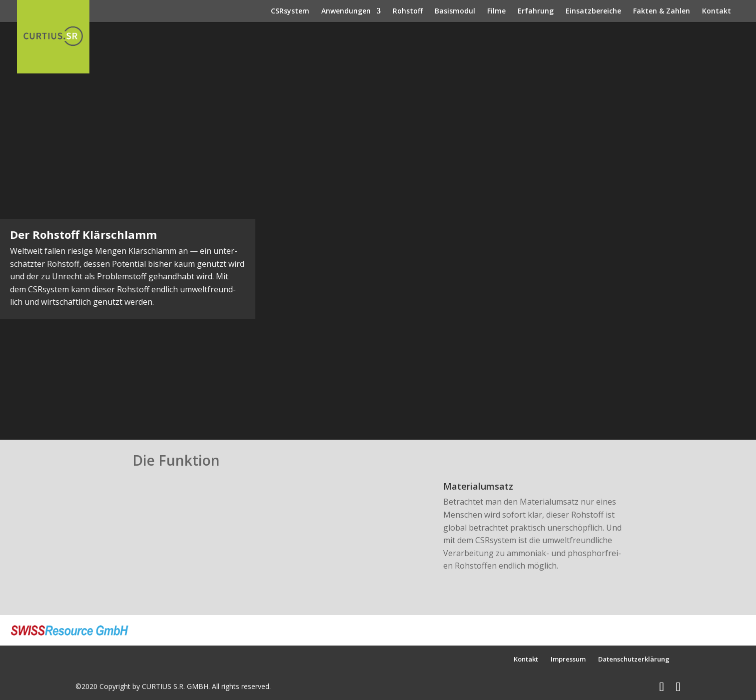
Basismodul (455, 11)
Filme (496, 11)
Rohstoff (408, 11)
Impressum (568, 659)
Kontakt (717, 11)
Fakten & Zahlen (662, 11)
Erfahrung (536, 11)
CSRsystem (290, 11)
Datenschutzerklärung (634, 659)
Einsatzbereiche (593, 11)
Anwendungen (346, 11)
